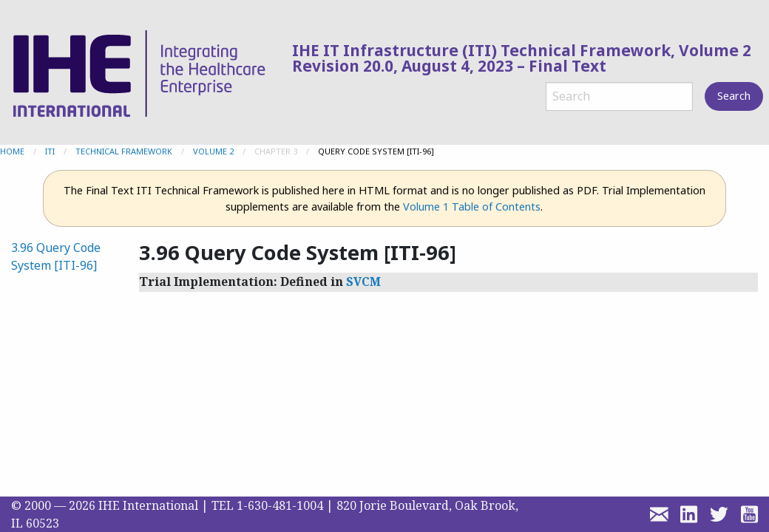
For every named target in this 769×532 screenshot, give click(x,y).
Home (12, 151)
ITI (50, 151)
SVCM (363, 282)
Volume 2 (213, 151)
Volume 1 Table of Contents (472, 207)
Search (734, 96)
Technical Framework (124, 151)
